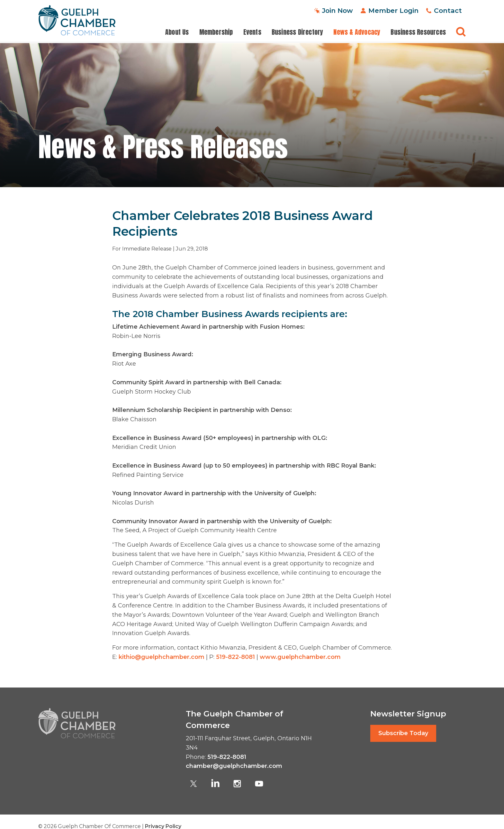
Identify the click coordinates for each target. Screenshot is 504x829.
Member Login (393, 10)
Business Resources (418, 32)
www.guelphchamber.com (300, 657)
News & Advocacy (357, 32)
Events (252, 32)
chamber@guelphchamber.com (234, 766)
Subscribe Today (403, 733)
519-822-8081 (235, 657)
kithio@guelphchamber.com (162, 657)
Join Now (337, 10)
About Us (177, 32)
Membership (216, 32)
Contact (448, 10)
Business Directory (297, 32)
